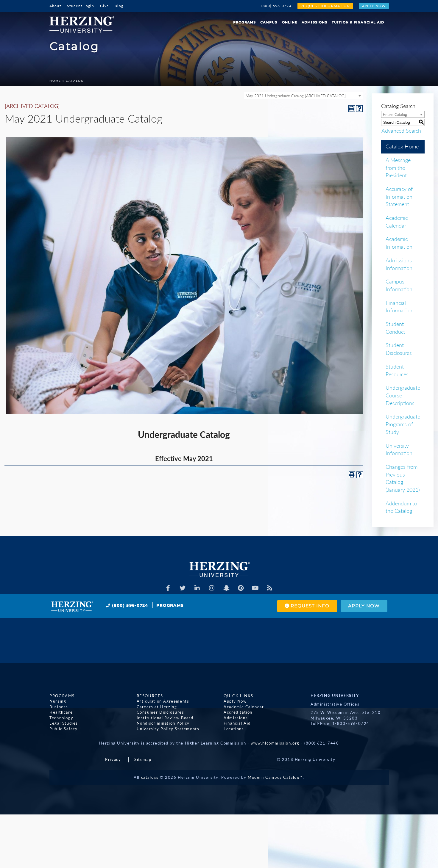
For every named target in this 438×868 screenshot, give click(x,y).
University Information (399, 449)
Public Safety (64, 729)
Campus (269, 22)
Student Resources (397, 370)
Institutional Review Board (165, 717)
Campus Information (399, 285)
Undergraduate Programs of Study (403, 424)
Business (59, 706)
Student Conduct (395, 328)
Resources (150, 695)
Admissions (314, 22)
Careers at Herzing (157, 706)
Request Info (307, 606)
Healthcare (61, 712)
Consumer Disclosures (160, 712)
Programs (244, 22)
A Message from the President (398, 168)
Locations (234, 729)
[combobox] (303, 95)
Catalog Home (402, 146)
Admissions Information (399, 264)
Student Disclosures (399, 349)
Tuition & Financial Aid (358, 22)
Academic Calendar (397, 222)
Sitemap (143, 759)
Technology (61, 717)
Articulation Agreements (163, 701)
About (55, 6)
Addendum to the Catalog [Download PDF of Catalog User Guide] (401, 507)
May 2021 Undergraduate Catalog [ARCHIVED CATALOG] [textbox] (296, 96)
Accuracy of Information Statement (399, 196)
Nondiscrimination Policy (163, 723)
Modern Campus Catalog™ (275, 777)
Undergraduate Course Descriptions (403, 395)
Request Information (325, 6)
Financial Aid (237, 723)
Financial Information (399, 307)
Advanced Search (401, 130)
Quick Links (239, 695)
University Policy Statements (168, 729)
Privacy (113, 759)
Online (290, 22)
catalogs (150, 777)
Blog (119, 6)
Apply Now (374, 6)
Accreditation (238, 712)
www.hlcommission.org (275, 743)
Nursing (58, 701)
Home (55, 81)
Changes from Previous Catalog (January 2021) (403, 478)
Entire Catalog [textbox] (395, 115)
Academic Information (399, 243)
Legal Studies (64, 723)
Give (104, 6)
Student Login (81, 6)
